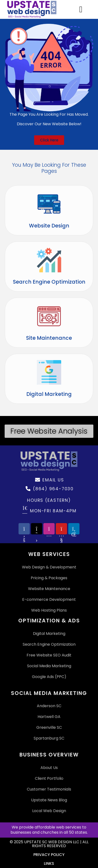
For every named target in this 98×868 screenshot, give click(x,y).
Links (49, 863)
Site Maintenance (49, 338)
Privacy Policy (49, 855)
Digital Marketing (49, 394)
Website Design (49, 226)
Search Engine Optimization (49, 282)
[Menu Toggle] (81, 9)
